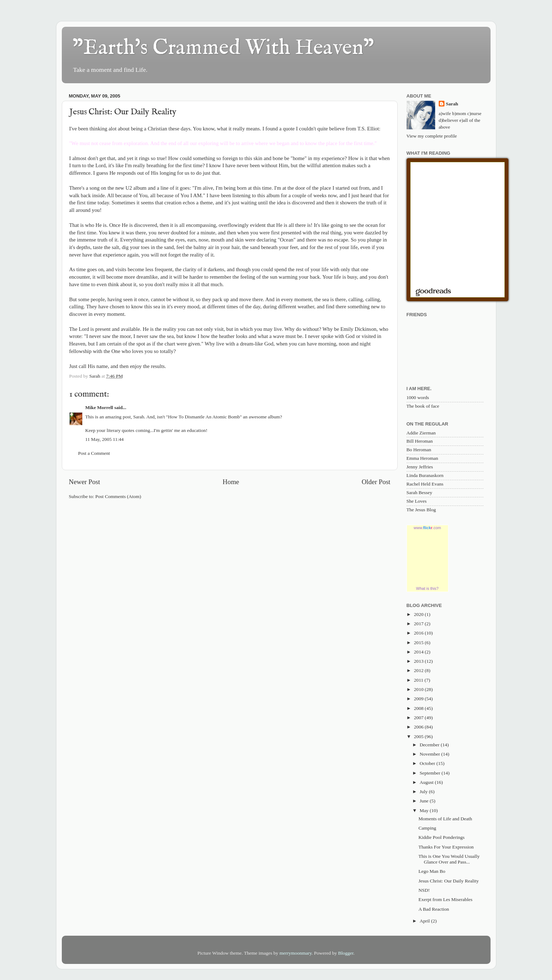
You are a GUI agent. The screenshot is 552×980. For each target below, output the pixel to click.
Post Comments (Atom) (118, 496)
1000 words (418, 397)
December (430, 745)
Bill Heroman (420, 441)
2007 (419, 718)
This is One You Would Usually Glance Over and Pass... (449, 859)
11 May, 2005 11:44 (105, 439)
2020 (419, 614)
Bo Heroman (419, 450)
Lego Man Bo (432, 871)
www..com (427, 528)
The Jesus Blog (421, 510)
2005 (419, 737)
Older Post (376, 482)
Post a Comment (94, 453)
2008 (419, 708)
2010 (419, 689)
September (431, 773)
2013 (419, 661)
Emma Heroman (422, 458)
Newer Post (85, 482)
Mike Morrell (99, 407)
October (428, 763)
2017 (419, 624)
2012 (419, 670)
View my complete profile (432, 136)
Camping (427, 828)
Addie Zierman (421, 433)
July (424, 792)
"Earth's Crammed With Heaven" (223, 48)
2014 (419, 652)
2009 (419, 699)
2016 (419, 633)
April (426, 921)
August (427, 782)
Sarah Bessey (419, 493)
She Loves (417, 501)
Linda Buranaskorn (425, 475)
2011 (419, 680)
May (425, 810)
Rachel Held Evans (425, 484)
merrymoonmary (295, 953)
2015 (419, 643)
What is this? (427, 588)
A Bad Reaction (434, 909)
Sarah (452, 104)
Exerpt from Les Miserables (445, 899)
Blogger (346, 953)
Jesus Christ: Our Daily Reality (449, 881)
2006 (419, 727)
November (431, 754)
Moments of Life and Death (445, 819)
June (425, 801)
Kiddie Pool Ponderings (441, 837)
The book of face (423, 406)
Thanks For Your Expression (446, 847)
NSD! (424, 890)
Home (231, 482)
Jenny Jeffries (420, 467)
